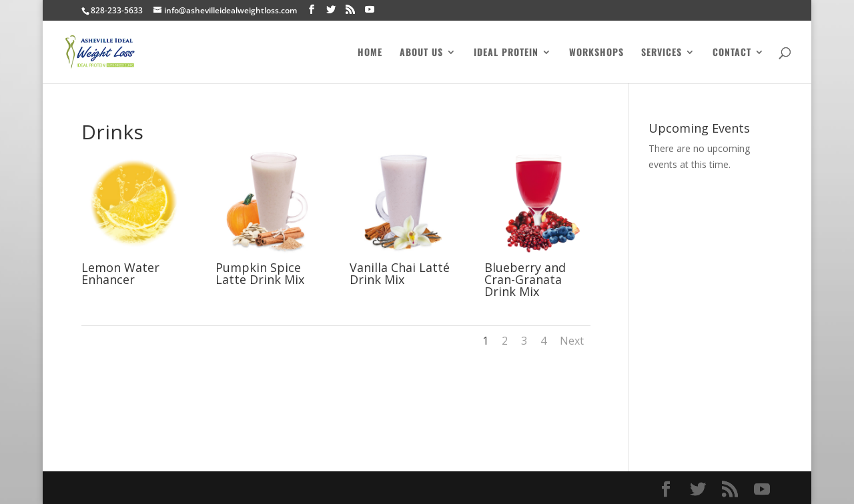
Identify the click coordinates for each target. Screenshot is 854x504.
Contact (732, 53)
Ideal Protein (506, 53)
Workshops (596, 53)
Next (572, 341)
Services (662, 53)
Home (370, 53)
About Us (421, 53)
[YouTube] (370, 10)
